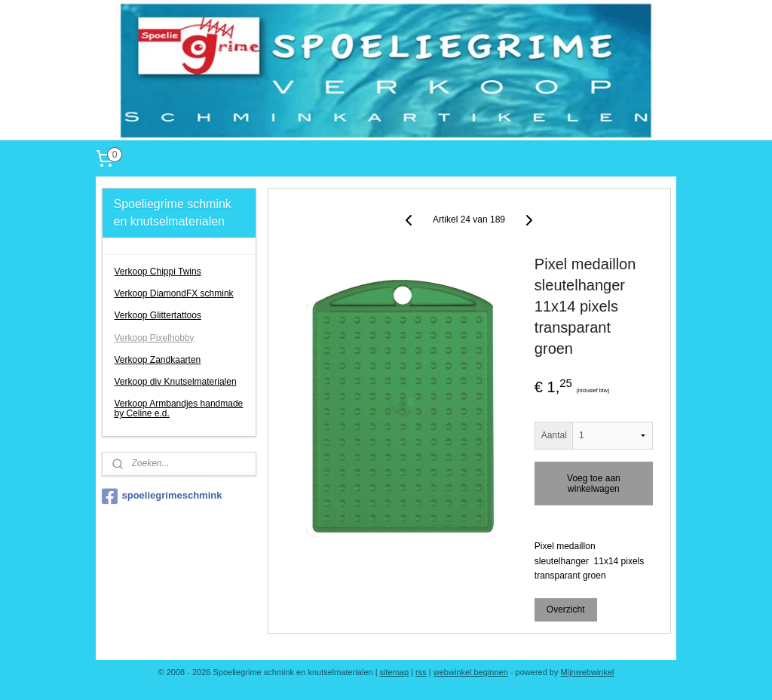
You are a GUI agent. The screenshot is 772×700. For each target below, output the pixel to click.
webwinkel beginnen (471, 672)
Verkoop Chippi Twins (158, 272)
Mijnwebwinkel (588, 672)
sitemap (395, 672)
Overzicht (566, 609)
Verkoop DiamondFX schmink (174, 293)
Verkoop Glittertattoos (158, 315)
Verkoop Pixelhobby (155, 338)
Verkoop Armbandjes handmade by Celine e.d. (179, 408)
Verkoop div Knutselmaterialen (176, 382)
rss (421, 672)
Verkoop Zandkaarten (158, 360)
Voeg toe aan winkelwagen (594, 484)
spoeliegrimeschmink (162, 496)
